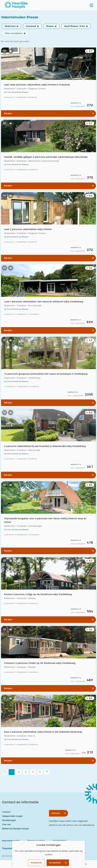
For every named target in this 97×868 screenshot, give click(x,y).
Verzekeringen (9, 820)
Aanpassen (36, 863)
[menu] (91, 5)
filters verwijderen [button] (14, 33)
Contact (6, 812)
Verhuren (56, 813)
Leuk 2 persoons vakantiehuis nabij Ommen (28, 229)
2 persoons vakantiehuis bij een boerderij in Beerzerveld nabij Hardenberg (45, 446)
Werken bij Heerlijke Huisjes (15, 829)
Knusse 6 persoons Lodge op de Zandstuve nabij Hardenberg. (38, 594)
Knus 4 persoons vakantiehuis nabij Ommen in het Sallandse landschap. (43, 732)
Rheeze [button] (50, 26)
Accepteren (55, 863)
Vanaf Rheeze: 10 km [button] (74, 26)
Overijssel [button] (31, 26)
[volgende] (47, 772)
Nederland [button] (10, 26)
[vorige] (5, 772)
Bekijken (8, 113)
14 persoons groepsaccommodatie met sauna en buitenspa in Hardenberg (46, 374)
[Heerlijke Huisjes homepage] (16, 5)
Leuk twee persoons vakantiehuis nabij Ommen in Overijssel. (37, 85)
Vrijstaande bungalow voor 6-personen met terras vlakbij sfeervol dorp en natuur (45, 520)
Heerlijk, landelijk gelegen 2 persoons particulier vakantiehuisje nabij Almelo (46, 157)
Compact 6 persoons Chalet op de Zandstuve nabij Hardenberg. (40, 663)
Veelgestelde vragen (12, 816)
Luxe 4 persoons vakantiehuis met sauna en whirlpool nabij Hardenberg (44, 302)
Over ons (6, 824)
